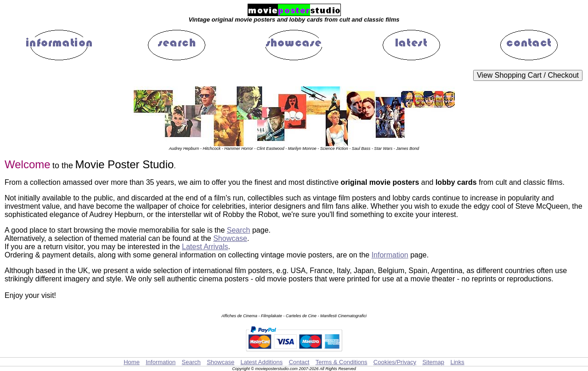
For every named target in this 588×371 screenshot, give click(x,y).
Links (457, 362)
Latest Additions (261, 362)
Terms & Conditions (342, 362)
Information (390, 255)
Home (132, 362)
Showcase (230, 238)
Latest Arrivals (205, 247)
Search (239, 230)
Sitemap (433, 362)
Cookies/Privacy (395, 362)
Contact (299, 362)
